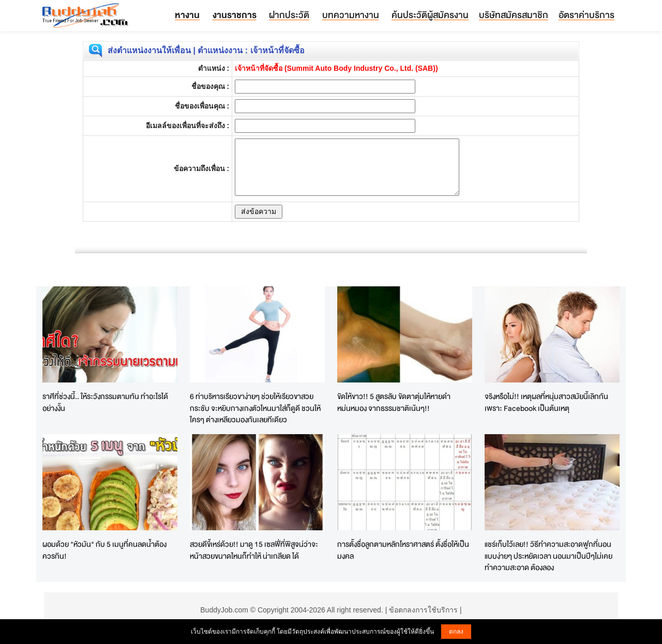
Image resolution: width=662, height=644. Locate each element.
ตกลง (456, 632)
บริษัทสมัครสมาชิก (514, 15)
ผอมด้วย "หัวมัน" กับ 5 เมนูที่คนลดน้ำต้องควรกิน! (104, 550)
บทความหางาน (351, 15)
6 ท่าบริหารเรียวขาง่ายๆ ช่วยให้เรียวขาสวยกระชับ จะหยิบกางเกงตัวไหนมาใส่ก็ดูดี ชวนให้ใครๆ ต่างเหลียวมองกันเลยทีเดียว (255, 408)
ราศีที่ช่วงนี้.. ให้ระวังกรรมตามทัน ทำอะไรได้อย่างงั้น (105, 402)
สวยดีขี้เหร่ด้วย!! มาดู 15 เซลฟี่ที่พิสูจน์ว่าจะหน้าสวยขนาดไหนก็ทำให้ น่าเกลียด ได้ (254, 550)
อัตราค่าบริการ (586, 15)
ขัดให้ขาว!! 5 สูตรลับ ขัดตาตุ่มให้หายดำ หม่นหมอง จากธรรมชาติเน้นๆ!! (394, 402)
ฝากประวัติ (289, 15)
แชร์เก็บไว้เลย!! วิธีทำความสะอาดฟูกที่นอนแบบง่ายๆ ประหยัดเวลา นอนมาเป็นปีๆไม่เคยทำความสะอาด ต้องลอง (548, 556)
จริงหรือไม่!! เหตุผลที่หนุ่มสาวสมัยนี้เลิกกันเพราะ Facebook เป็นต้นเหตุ (546, 402)
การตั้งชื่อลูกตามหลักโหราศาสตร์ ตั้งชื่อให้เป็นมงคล (403, 550)
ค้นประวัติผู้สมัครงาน (430, 15)
